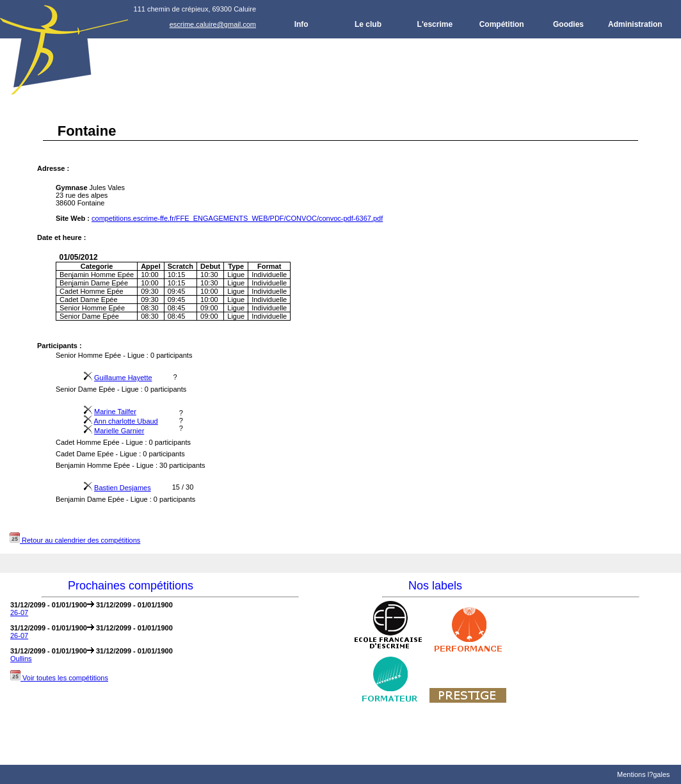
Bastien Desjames (123, 488)
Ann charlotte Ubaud (125, 421)
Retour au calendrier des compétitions (75, 540)
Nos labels (435, 586)
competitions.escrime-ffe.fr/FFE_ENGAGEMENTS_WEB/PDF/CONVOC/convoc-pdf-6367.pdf (237, 218)
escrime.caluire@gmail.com (213, 24)
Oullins (21, 659)
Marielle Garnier (119, 431)
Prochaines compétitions (131, 586)
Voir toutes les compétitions (59, 678)
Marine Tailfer (115, 412)
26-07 (19, 612)
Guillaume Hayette (123, 378)
